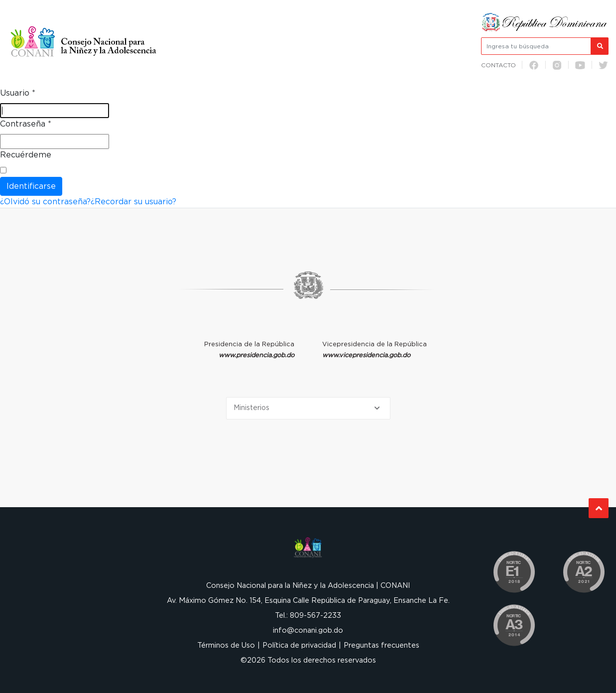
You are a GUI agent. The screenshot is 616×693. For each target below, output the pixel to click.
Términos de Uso (226, 645)
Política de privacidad (299, 645)
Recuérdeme (26, 155)
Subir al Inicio (599, 508)
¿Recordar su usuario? (133, 202)
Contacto (498, 65)
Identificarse (31, 186)
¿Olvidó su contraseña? (45, 202)
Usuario (18, 93)
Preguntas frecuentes (381, 645)
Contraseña (26, 124)
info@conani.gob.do (308, 630)
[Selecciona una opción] (308, 408)
